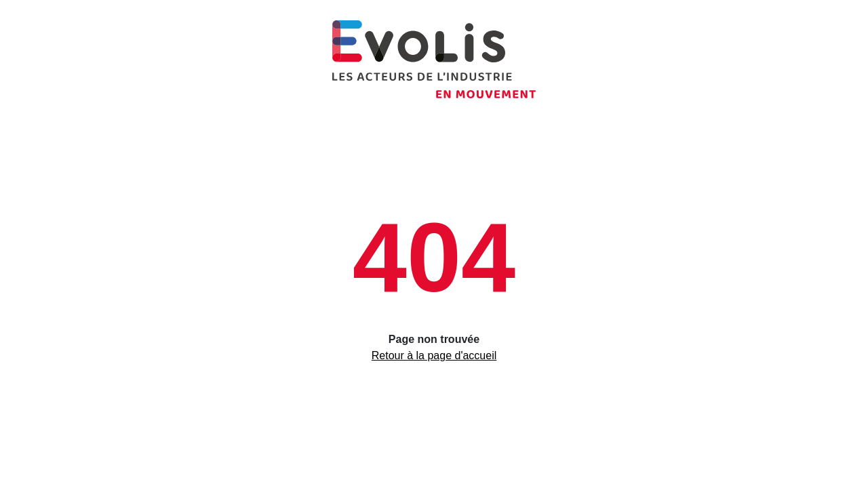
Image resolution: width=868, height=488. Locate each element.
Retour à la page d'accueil (434, 355)
